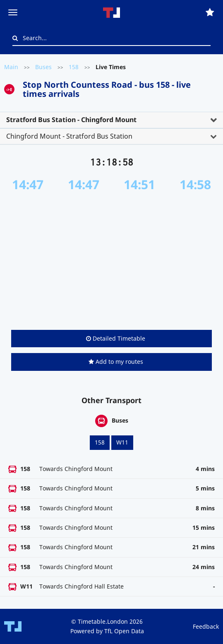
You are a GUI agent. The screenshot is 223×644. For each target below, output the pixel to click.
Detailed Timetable (116, 338)
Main (11, 67)
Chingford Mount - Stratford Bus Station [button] (69, 136)
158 (74, 67)
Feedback (206, 626)
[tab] (111, 120)
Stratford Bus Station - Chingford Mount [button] (71, 120)
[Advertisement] (111, 261)
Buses (43, 67)
